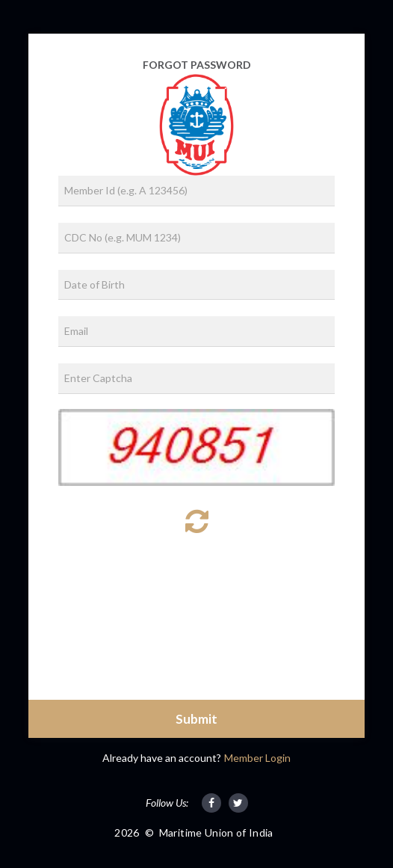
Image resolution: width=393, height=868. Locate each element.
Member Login (257, 758)
